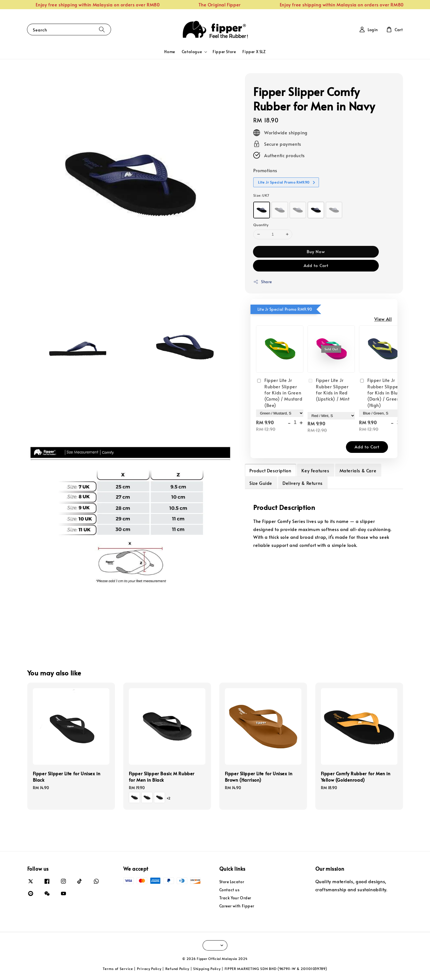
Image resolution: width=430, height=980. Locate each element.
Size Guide (261, 483)
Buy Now (316, 251)
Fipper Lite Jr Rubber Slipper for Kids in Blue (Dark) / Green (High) (380, 393)
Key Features (315, 470)
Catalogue (192, 52)
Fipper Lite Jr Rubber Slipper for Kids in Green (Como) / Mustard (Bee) (279, 393)
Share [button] (263, 282)
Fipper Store (224, 52)
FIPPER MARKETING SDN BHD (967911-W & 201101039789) (276, 969)
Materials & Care (358, 470)
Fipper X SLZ (254, 52)
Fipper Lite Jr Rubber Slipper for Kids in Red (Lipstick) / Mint (328, 389)
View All (383, 319)
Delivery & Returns (303, 483)
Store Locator (232, 882)
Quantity (261, 225)
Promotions (265, 170)
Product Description (270, 470)
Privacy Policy (149, 969)
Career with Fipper (237, 906)
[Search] (102, 29)
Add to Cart (316, 265)
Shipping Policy (207, 969)
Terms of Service (118, 969)
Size (261, 195)
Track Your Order (235, 898)
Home (169, 52)
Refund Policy (177, 969)
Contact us (229, 890)
